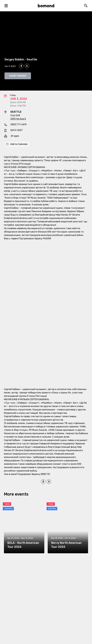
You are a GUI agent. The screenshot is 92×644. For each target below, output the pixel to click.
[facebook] (21, 66)
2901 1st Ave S (18, 119)
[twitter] (27, 66)
